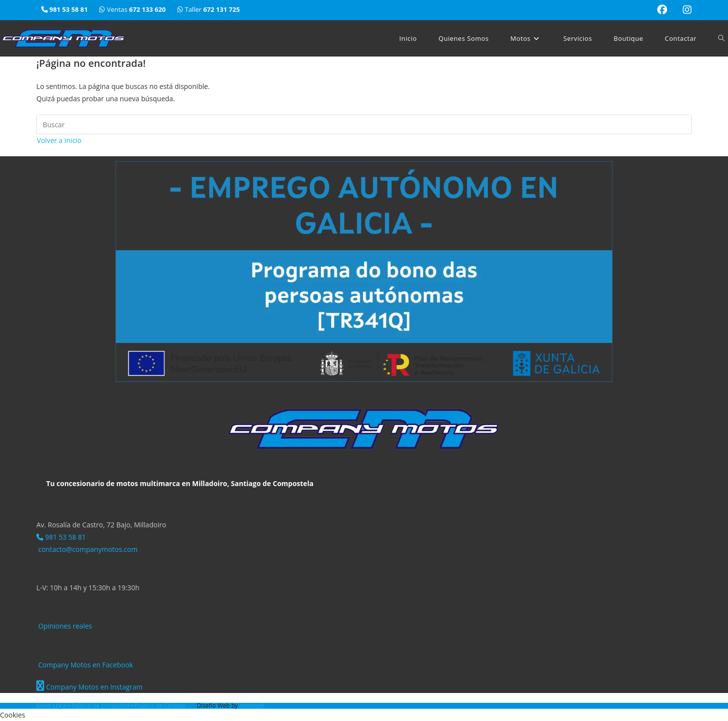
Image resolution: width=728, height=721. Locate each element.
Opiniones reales (64, 626)
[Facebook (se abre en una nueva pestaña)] (662, 10)
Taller (209, 9)
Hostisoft (252, 706)
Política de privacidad (101, 706)
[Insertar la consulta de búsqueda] (364, 124)
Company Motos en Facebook (85, 665)
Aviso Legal (52, 706)
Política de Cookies (160, 706)
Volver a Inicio (59, 140)
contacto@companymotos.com (87, 549)
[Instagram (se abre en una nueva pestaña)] (683, 10)
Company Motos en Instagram (89, 687)
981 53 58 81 (61, 537)
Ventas (133, 9)
